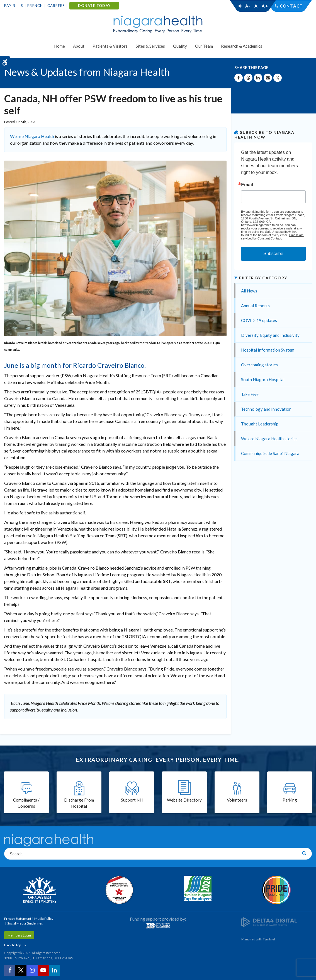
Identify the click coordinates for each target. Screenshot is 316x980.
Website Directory (184, 800)
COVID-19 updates (259, 320)
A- (248, 6)
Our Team (204, 46)
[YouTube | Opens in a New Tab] (43, 970)
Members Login (19, 935)
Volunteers (237, 800)
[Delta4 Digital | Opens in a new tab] (269, 922)
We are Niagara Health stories (269, 439)
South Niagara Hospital (263, 379)
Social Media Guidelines (25, 923)
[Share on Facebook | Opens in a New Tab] (239, 78)
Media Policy (44, 919)
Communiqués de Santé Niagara (270, 453)
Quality (180, 46)
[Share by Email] (268, 78)
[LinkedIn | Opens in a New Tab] (54, 970)
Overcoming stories (259, 365)
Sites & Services (150, 46)
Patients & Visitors (110, 46)
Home (59, 46)
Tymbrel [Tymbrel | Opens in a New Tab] (269, 939)
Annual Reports (255, 306)
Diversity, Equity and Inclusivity (270, 335)
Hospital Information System (268, 350)
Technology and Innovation (266, 409)
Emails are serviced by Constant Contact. (272, 237)
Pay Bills (14, 6)
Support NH (132, 800)
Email (247, 185)
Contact (291, 6)
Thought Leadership (260, 424)
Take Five (250, 394)
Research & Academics (242, 46)
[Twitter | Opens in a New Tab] (21, 970)
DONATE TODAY (94, 6)
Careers (56, 6)
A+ (264, 6)
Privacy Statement (18, 919)
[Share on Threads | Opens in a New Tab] (248, 78)
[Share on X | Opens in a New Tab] (278, 78)
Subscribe (273, 254)
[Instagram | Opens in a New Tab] (32, 970)
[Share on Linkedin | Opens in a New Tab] (258, 78)
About (79, 46)
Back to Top (13, 945)
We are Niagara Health (32, 136)
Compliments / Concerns (26, 803)
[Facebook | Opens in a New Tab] (10, 970)
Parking (290, 800)
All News (249, 291)
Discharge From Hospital (79, 803)
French (35, 6)
